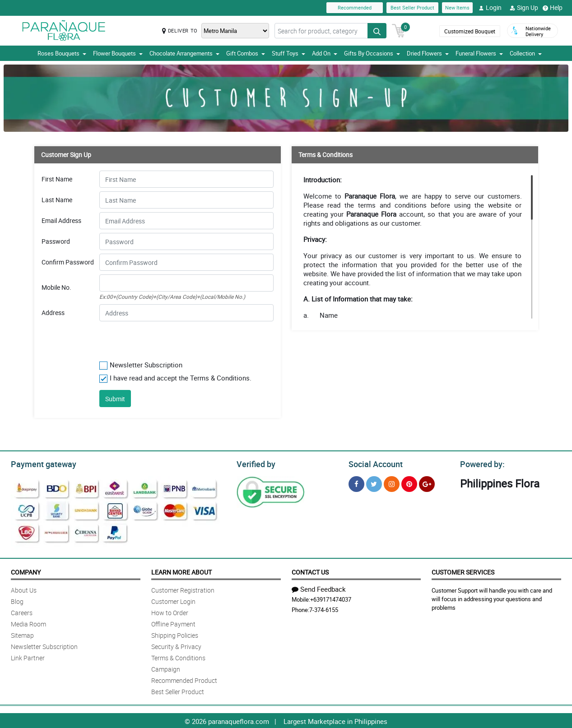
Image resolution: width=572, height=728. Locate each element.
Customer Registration (183, 589)
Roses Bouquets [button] (62, 53)
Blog (17, 600)
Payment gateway (40, 463)
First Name (57, 179)
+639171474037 (331, 598)
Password (56, 241)
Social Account (373, 463)
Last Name (57, 200)
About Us (24, 589)
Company (26, 571)
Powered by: (480, 463)
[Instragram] (392, 483)
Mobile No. (56, 287)
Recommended (355, 7)
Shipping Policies (175, 634)
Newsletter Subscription (44, 645)
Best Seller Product (412, 7)
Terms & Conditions (178, 656)
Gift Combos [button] (246, 53)
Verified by (255, 463)
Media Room (28, 623)
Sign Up (524, 8)
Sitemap (22, 634)
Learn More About (181, 571)
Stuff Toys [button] (288, 53)
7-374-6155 (324, 608)
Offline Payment (173, 623)
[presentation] (154, 339)
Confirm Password (68, 262)
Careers (22, 611)
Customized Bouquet (470, 31)
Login (490, 8)
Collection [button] (526, 53)
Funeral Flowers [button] (479, 53)
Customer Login (173, 600)
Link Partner (28, 656)
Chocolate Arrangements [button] (184, 53)
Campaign (166, 668)
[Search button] (377, 31)
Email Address (61, 221)
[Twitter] (374, 483)
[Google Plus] (427, 483)
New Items (457, 7)
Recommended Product (184, 679)
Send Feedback (319, 588)
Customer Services (463, 571)
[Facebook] (356, 483)
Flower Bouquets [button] (118, 53)
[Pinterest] (409, 483)
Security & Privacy (176, 645)
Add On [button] (325, 53)
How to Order (170, 611)
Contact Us (310, 571)
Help (553, 8)
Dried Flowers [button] (428, 53)
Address (53, 313)
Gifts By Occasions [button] (372, 53)
